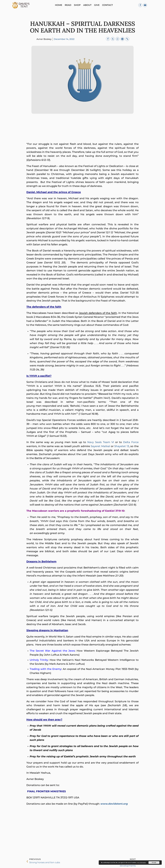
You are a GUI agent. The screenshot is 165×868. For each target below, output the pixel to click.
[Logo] (22, 5)
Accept (154, 863)
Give (98, 5)
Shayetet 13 (122, 447)
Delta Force (131, 443)
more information (141, 863)
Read (69, 5)
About (88, 5)
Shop (78, 5)
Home (59, 5)
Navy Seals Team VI (101, 443)
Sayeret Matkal (100, 447)
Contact (108, 5)
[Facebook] (140, 5)
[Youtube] (145, 5)
